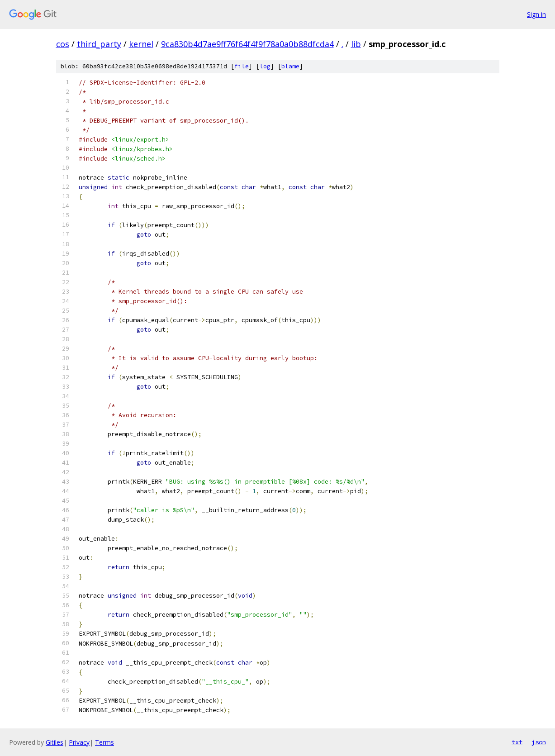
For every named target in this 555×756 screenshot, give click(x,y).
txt (517, 742)
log (265, 66)
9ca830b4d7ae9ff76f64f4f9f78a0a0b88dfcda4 (247, 44)
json (539, 742)
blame (290, 66)
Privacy (79, 742)
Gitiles (55, 742)
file (242, 66)
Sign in (536, 14)
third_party (99, 44)
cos (63, 44)
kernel (141, 44)
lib (356, 44)
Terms (104, 742)
